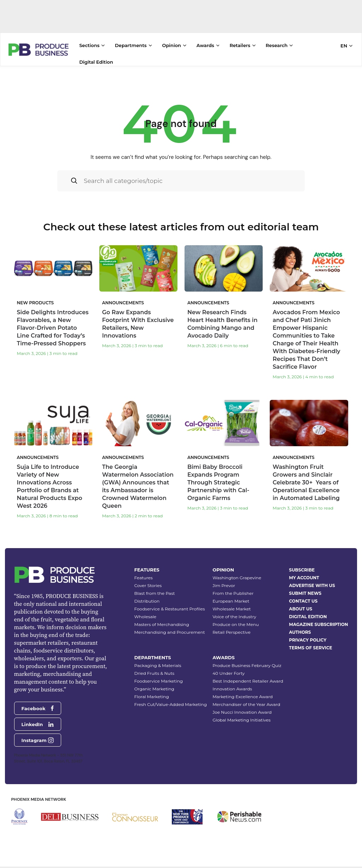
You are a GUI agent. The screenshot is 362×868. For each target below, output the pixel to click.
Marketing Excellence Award (243, 692)
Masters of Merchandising (162, 620)
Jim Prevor (224, 581)
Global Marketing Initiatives (241, 715)
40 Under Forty (229, 669)
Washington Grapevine (237, 573)
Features (144, 573)
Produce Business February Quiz (247, 661)
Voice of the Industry (234, 612)
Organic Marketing (154, 684)
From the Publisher (233, 589)
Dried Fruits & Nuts (154, 669)
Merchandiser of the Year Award (246, 700)
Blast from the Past (155, 589)
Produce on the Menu (236, 620)
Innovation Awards (232, 684)
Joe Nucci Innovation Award (242, 708)
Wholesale (145, 612)
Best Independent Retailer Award (248, 676)
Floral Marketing (152, 692)
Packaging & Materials (158, 661)
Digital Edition (96, 62)
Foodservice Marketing (159, 676)
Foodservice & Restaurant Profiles (170, 604)
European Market (231, 596)
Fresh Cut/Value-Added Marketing (171, 700)
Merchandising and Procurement (170, 628)
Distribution (147, 596)
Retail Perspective (231, 628)
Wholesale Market (232, 604)
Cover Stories (148, 581)
